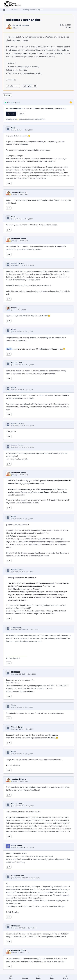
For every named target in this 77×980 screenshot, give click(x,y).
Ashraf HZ (15, 308)
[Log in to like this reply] (9, 183)
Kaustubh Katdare (21, 25)
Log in (22, 114)
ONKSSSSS (16, 672)
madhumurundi (17, 876)
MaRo (13, 128)
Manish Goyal (17, 845)
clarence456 (16, 627)
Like (10, 86)
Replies (28, 86)
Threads (14, 10)
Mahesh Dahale (17, 263)
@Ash (9, 349)
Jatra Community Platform (36, 119)
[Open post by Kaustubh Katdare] (65, 25)
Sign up (11, 114)
